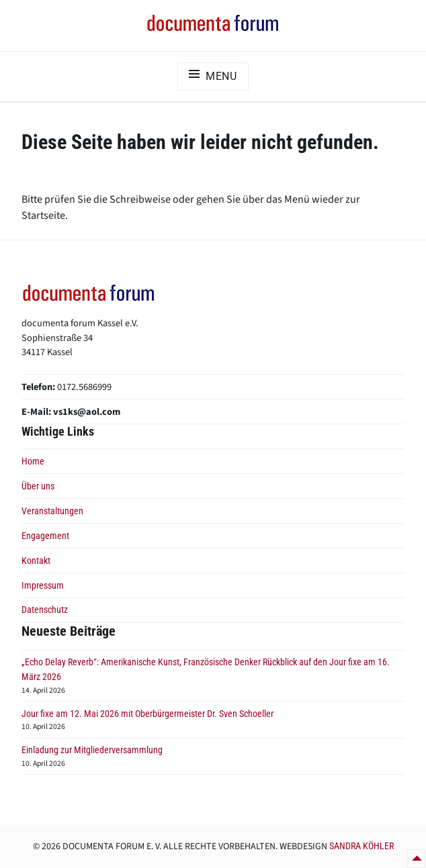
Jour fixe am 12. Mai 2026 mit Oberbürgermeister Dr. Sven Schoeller (147, 714)
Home (33, 462)
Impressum (43, 586)
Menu (221, 76)
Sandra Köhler (361, 846)
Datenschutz (45, 610)
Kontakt (36, 561)
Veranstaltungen (52, 511)
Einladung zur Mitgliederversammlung (92, 750)
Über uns (38, 486)
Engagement (45, 536)
